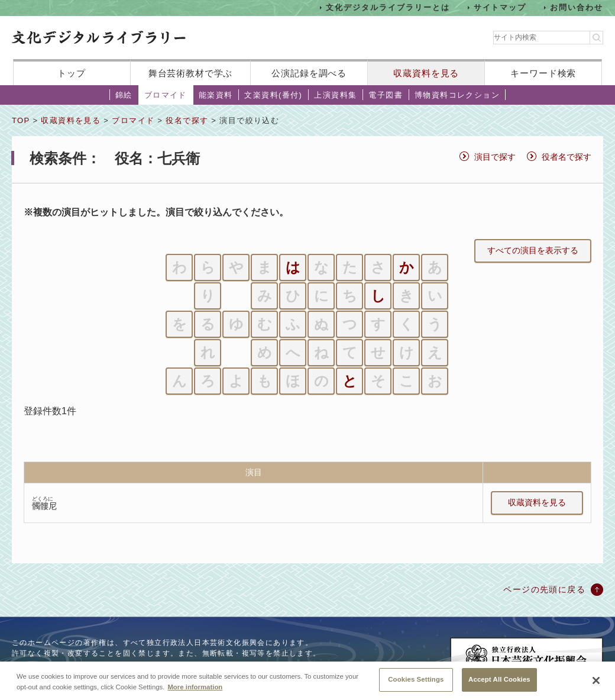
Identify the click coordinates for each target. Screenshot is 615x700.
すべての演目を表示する (533, 250)
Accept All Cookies (499, 685)
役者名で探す (567, 157)
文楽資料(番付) (273, 95)
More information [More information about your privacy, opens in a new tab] (195, 692)
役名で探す (187, 120)
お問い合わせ (577, 7)
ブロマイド (166, 95)
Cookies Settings (416, 685)
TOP (21, 120)
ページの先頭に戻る (544, 589)
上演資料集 (335, 95)
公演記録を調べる (309, 73)
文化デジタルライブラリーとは (388, 7)
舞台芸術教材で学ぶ (191, 73)
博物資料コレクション (457, 95)
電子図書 (386, 95)
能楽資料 (216, 95)
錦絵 (124, 95)
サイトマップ (500, 7)
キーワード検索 (543, 73)
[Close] (596, 686)
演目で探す (495, 157)
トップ (72, 73)
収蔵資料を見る (426, 73)
